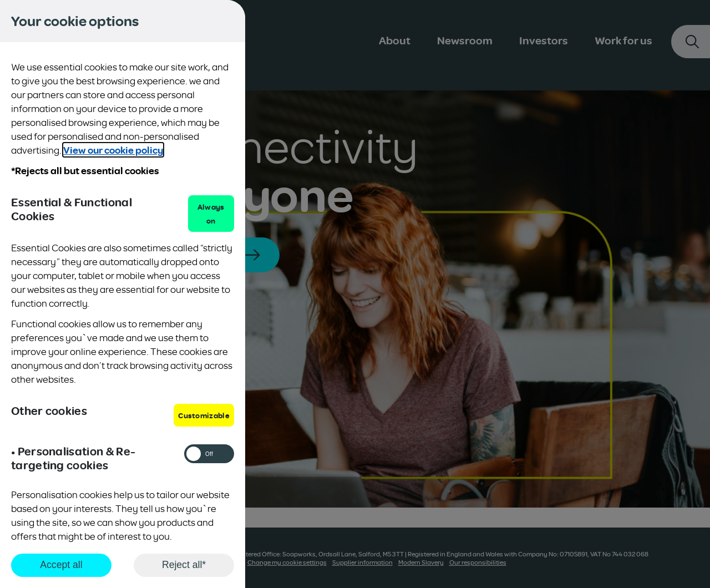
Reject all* (184, 565)
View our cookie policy (113, 150)
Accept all (61, 565)
